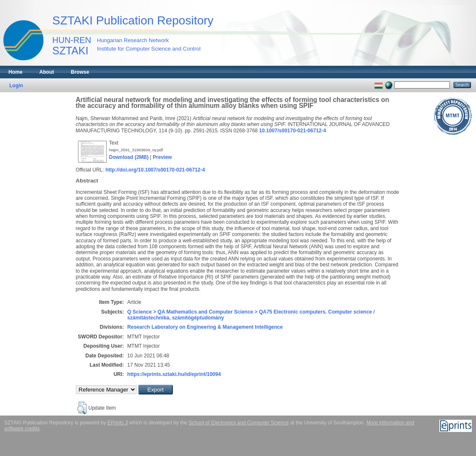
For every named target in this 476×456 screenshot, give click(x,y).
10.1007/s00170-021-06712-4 (293, 131)
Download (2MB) (129, 157)
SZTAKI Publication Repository (133, 20)
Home (15, 72)
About (47, 72)
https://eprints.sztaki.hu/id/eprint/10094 (174, 374)
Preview (162, 157)
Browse (80, 72)
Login (16, 86)
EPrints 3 (118, 423)
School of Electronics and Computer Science (238, 423)
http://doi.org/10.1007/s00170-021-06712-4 (155, 170)
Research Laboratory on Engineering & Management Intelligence (205, 327)
